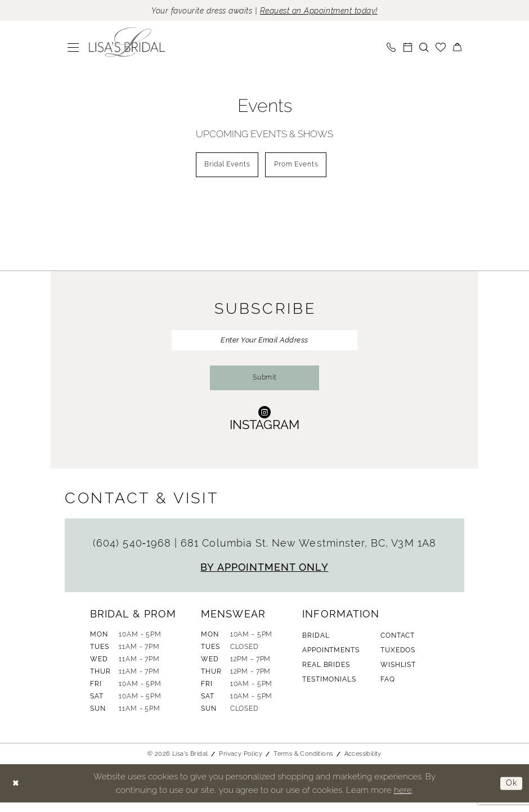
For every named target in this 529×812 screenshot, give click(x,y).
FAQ (388, 689)
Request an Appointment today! (325, 11)
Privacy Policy (241, 763)
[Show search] (424, 48)
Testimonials (329, 689)
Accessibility (363, 763)
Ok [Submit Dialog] (511, 793)
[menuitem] (73, 48)
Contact (398, 645)
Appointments (331, 660)
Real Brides (326, 674)
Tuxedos (398, 660)
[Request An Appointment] (408, 48)
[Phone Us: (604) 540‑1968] (391, 48)
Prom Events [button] (299, 167)
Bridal (316, 645)
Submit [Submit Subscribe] (265, 387)
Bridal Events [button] (225, 167)
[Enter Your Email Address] (264, 345)
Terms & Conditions (303, 763)
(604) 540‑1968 (134, 552)
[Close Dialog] (17, 793)
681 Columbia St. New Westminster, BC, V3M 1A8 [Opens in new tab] (308, 552)
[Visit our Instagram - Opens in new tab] (264, 427)
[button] (73, 48)
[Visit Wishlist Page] (441, 48)
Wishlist (398, 674)
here (403, 799)
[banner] (127, 43)
